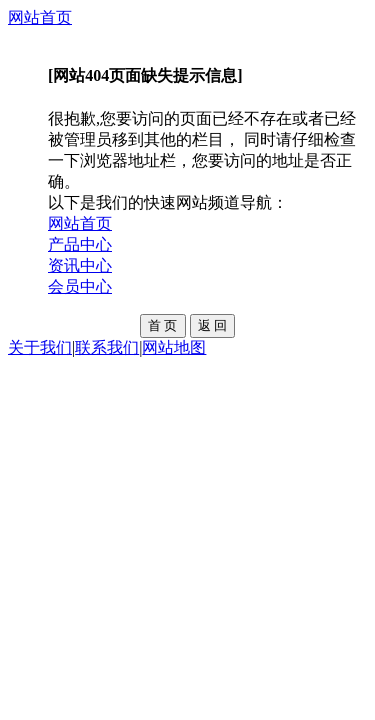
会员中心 (80, 286)
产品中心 (80, 244)
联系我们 (107, 347)
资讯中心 (80, 265)
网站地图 (174, 347)
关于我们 (40, 347)
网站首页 (40, 17)
